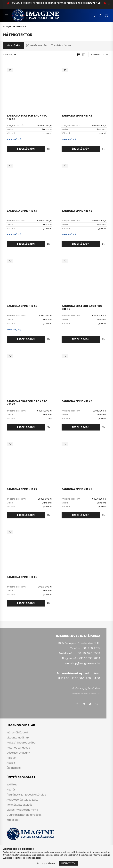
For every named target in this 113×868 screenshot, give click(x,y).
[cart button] (106, 15)
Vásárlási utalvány (18, 753)
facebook (77, 704)
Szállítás (12, 785)
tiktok (90, 704)
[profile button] (100, 15)
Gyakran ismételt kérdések (24, 815)
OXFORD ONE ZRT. (92, 693)
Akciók (11, 763)
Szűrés (15, 46)
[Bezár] (109, 4)
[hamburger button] (7, 15)
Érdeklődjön (26, 149)
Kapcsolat (13, 820)
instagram (84, 704)
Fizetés (11, 790)
